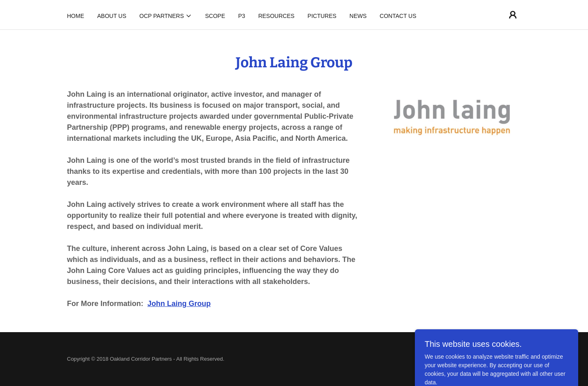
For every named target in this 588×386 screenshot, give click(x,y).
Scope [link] (215, 16)
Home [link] (76, 16)
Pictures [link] (322, 16)
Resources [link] (276, 16)
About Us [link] (112, 16)
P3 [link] (242, 16)
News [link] (358, 16)
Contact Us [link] (398, 16)
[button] (166, 16)
